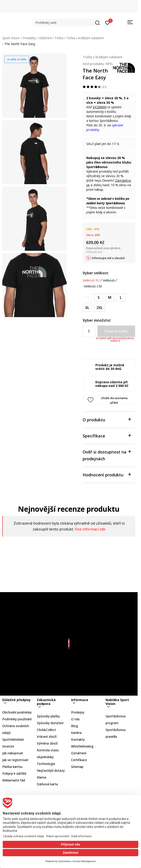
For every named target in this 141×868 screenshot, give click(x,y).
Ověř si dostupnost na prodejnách (107, 455)
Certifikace (79, 760)
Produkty (29, 38)
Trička (59, 38)
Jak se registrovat (15, 760)
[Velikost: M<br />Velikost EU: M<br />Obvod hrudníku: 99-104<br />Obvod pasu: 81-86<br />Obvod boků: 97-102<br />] (110, 298)
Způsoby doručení (50, 723)
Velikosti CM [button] (93, 286)
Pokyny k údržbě (14, 773)
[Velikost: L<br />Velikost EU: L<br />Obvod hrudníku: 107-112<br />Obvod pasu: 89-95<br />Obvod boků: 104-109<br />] (121, 298)
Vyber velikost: (96, 273)
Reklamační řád (14, 780)
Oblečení (45, 38)
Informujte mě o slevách (108, 258)
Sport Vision (11, 38)
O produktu (107, 419)
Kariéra (76, 733)
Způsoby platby (48, 716)
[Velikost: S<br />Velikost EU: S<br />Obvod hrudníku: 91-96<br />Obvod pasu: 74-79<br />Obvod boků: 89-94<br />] (99, 298)
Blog (75, 726)
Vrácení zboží (47, 737)
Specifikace (107, 435)
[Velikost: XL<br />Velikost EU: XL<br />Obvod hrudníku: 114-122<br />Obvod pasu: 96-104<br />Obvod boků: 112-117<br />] (87, 308)
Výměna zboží (47, 743)
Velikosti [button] (109, 280)
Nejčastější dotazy (51, 770)
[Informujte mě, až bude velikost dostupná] (87, 298)
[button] (67, 23)
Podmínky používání (17, 719)
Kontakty (78, 739)
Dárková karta (47, 784)
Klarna (41, 777)
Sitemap (77, 767)
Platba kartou (12, 767)
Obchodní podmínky (17, 712)
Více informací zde (90, 529)
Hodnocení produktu (107, 474)
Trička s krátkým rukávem (85, 38)
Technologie (46, 764)
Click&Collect (46, 730)
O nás (75, 719)
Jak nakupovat (13, 753)
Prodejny (78, 712)
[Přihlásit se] (108, 22)
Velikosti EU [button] (91, 280)
